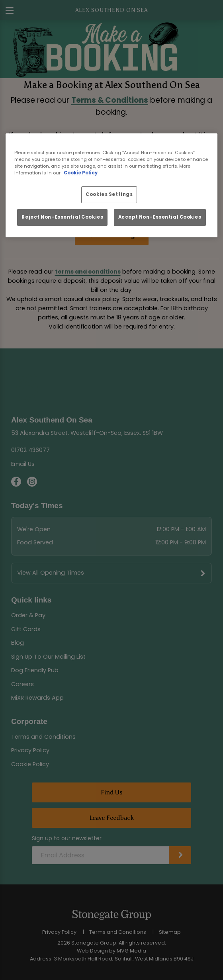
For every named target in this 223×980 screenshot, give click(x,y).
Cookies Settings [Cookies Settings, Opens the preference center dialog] (109, 194)
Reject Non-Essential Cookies (62, 217)
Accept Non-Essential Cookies (160, 217)
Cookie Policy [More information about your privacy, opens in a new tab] (81, 173)
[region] (111, 185)
